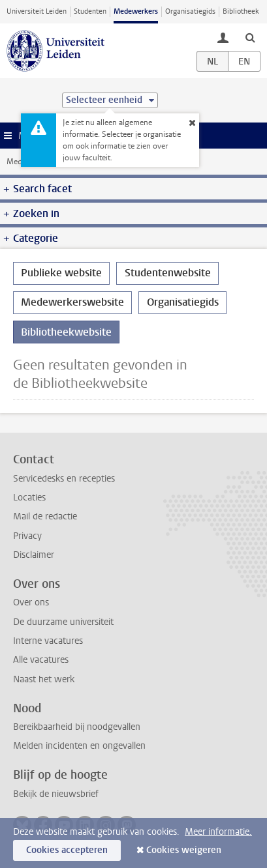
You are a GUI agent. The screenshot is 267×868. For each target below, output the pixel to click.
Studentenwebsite (168, 273)
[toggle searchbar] (250, 37)
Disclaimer (34, 555)
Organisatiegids (190, 11)
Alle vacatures (41, 660)
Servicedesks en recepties (64, 479)
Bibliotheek (241, 11)
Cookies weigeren (184, 850)
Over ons (31, 602)
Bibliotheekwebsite (66, 332)
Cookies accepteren (67, 850)
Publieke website (61, 273)
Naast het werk (44, 679)
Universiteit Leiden (37, 11)
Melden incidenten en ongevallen (79, 746)
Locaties (29, 498)
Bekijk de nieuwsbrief (56, 794)
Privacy (27, 536)
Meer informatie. (218, 832)
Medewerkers (136, 11)
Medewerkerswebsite (72, 302)
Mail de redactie (45, 516)
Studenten (90, 11)
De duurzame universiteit (63, 622)
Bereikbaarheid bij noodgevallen (77, 727)
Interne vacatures (48, 641)
